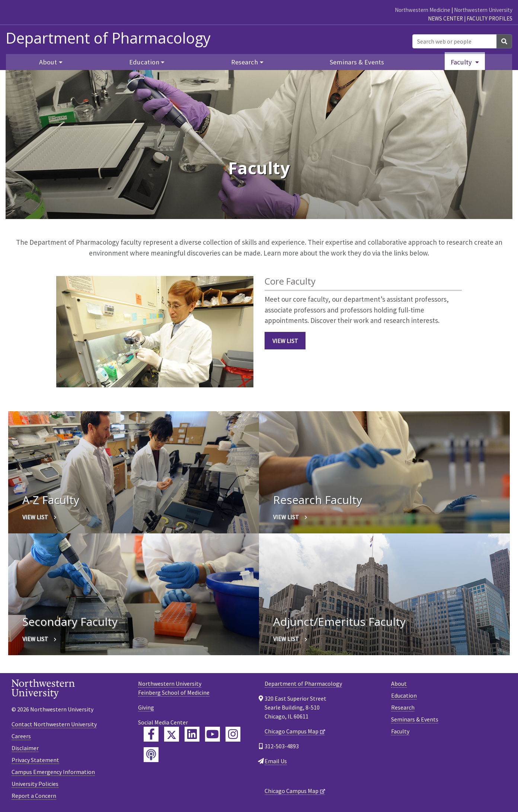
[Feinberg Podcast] (151, 755)
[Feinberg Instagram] (233, 734)
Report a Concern (34, 796)
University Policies (35, 784)
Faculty (400, 731)
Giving (146, 707)
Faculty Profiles (490, 18)
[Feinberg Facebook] (151, 734)
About (399, 683)
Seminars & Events (357, 62)
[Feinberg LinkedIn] (192, 734)
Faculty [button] (462, 62)
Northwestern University (483, 10)
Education (404, 695)
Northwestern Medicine (423, 10)
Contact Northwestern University (54, 724)
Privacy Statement (35, 760)
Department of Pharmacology (108, 38)
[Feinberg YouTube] (212, 734)
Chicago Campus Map (292, 731)
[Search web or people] (455, 41)
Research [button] (244, 62)
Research (403, 707)
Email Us (276, 761)
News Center (445, 18)
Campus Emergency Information (53, 772)
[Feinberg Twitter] (172, 734)
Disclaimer (25, 748)
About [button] (48, 62)
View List (285, 341)
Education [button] (144, 62)
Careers (21, 736)
